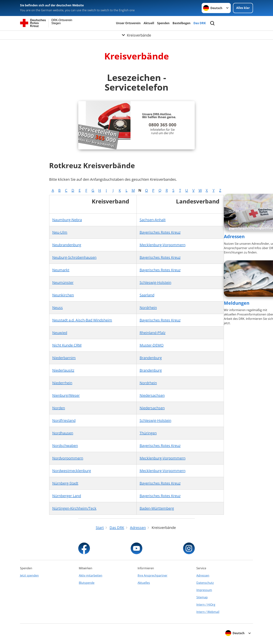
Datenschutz (205, 583)
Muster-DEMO (152, 345)
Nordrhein (148, 308)
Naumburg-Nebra (67, 220)
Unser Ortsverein (128, 23)
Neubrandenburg (67, 245)
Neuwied (60, 333)
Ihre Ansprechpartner (153, 575)
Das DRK (200, 23)
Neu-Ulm (60, 232)
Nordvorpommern (68, 458)
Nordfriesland (64, 420)
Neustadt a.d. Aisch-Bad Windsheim (82, 320)
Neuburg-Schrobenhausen (74, 257)
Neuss (58, 308)
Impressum (204, 590)
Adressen (234, 236)
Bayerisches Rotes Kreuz (160, 232)
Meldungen (237, 303)
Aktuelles (144, 583)
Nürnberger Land (67, 496)
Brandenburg (151, 358)
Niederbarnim (64, 358)
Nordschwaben (65, 446)
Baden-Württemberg (157, 508)
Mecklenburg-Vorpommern (163, 245)
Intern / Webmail (208, 612)
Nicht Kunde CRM (67, 345)
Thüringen (148, 433)
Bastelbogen (182, 23)
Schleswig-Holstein (155, 282)
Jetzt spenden (29, 575)
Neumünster (63, 282)
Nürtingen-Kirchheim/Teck (74, 508)
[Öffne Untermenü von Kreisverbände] (136, 35)
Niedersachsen (152, 395)
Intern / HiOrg (206, 605)
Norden (59, 408)
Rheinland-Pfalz (153, 333)
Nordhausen (63, 433)
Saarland (147, 295)
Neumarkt (61, 270)
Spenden (163, 23)
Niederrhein (62, 383)
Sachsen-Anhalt (153, 220)
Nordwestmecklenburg (72, 471)
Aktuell (149, 23)
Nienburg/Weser (66, 395)
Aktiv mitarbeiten (91, 575)
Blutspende (87, 583)
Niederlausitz (63, 370)
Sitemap (202, 597)
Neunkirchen (63, 295)
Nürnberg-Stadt (65, 483)
